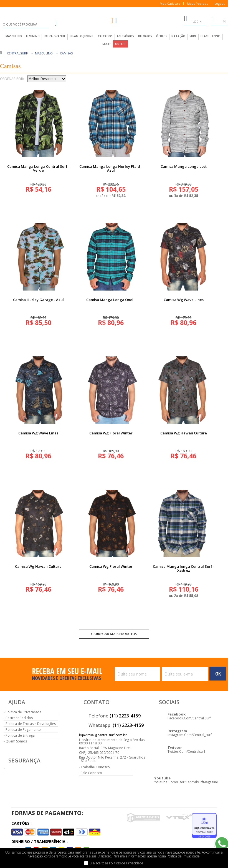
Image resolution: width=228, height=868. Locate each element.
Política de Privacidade (23, 712)
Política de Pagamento (23, 730)
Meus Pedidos (197, 3)
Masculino (44, 53)
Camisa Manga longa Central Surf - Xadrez (184, 568)
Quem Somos (16, 741)
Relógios (145, 36)
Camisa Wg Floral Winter (111, 433)
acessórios (125, 36)
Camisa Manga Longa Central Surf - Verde (38, 168)
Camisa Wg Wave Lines (184, 300)
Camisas (66, 53)
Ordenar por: (12, 79)
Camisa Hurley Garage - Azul (38, 300)
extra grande (55, 36)
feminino (33, 36)
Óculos (162, 36)
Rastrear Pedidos (19, 718)
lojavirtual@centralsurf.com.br (103, 735)
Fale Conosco (91, 773)
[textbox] (26, 24)
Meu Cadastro (170, 3)
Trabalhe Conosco (95, 767)
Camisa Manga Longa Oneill (111, 300)
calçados (105, 36)
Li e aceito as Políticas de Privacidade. (117, 863)
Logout (220, 3)
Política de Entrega (20, 735)
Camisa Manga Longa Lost (184, 166)
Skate (107, 44)
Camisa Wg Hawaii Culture (184, 433)
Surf (193, 36)
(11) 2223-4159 (125, 716)
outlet (121, 44)
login (193, 19)
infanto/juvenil (82, 36)
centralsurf (17, 53)
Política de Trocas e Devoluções (31, 724)
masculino (14, 36)
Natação (178, 36)
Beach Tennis (211, 36)
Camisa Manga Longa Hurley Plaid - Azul (111, 168)
